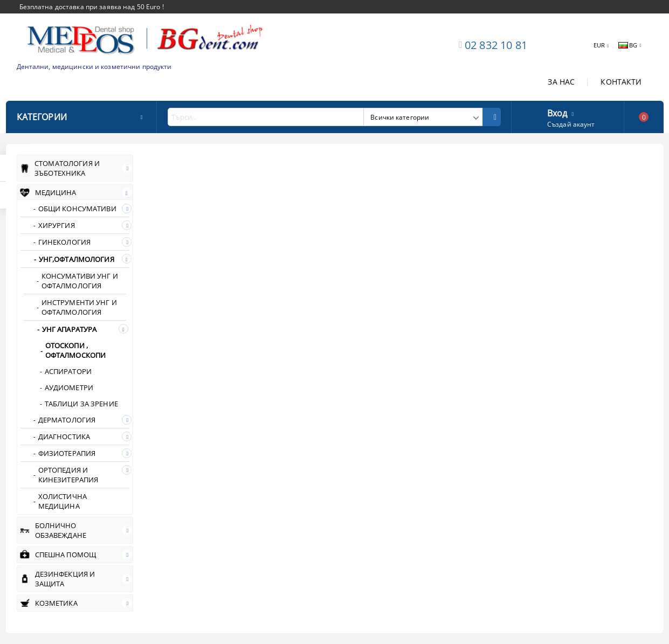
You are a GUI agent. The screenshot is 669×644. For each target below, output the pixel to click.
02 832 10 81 (496, 45)
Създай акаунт (571, 124)
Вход (557, 112)
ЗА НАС (561, 82)
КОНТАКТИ (621, 82)
